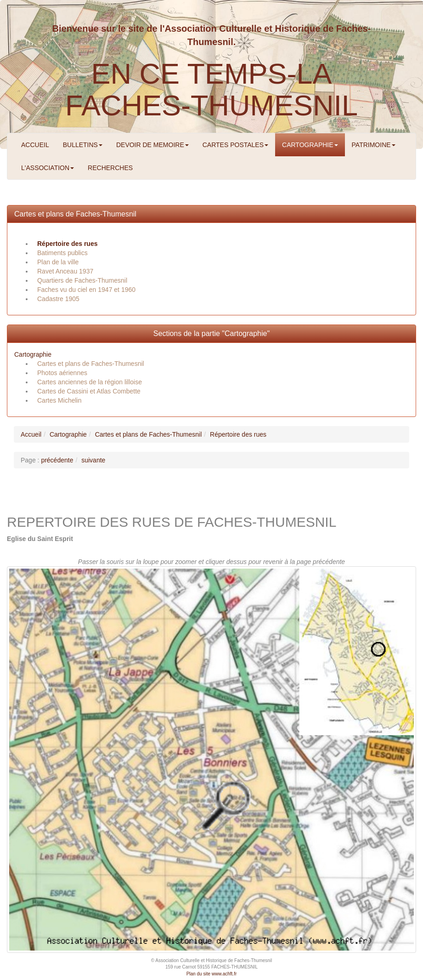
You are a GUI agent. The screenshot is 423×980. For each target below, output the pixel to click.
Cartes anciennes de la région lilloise (90, 382)
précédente (57, 460)
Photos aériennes (62, 373)
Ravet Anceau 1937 (65, 271)
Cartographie (33, 354)
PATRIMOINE (374, 145)
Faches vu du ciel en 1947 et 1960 (86, 290)
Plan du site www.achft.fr (212, 974)
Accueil (31, 434)
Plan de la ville (58, 262)
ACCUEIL (35, 145)
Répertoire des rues (68, 244)
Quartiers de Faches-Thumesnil (82, 280)
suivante (93, 460)
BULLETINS (83, 145)
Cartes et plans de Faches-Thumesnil (75, 214)
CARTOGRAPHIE (310, 145)
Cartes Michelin (59, 400)
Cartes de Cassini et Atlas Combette (89, 391)
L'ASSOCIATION (48, 168)
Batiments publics (62, 253)
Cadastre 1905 (58, 299)
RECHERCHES (110, 168)
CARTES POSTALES (235, 145)
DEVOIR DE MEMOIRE (152, 145)
